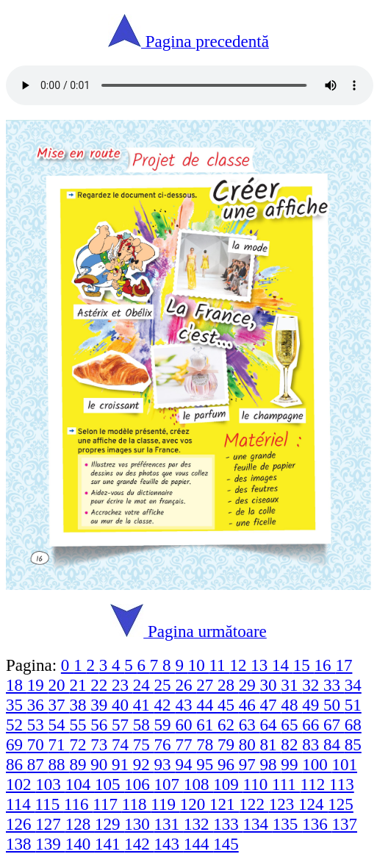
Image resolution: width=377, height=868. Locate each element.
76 (165, 744)
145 (226, 844)
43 (186, 705)
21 (80, 685)
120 (195, 804)
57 (122, 725)
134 (258, 824)
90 (101, 764)
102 (21, 784)
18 (17, 685)
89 (80, 764)
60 (186, 725)
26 (186, 685)
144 (198, 844)
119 (165, 804)
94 (186, 764)
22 (101, 685)
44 (207, 705)
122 (254, 804)
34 (353, 685)
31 (291, 685)
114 (20, 804)
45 (228, 705)
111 (286, 784)
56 (101, 725)
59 (165, 725)
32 (313, 685)
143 (169, 844)
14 (283, 665)
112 (315, 784)
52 (17, 725)
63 (249, 725)
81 (271, 744)
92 (144, 764)
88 (59, 764)
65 (291, 725)
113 (342, 784)
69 (17, 744)
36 (38, 705)
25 (165, 685)
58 (144, 725)
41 (144, 705)
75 (144, 744)
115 (49, 804)
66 (313, 725)
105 (109, 784)
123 (284, 804)
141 (109, 844)
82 (291, 744)
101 (344, 764)
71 (59, 744)
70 (38, 744)
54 (59, 725)
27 (207, 685)
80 (249, 744)
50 (334, 705)
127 (50, 824)
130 (139, 824)
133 (228, 824)
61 (207, 725)
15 (304, 665)
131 (169, 824)
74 (122, 744)
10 (199, 665)
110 (258, 784)
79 (228, 744)
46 (249, 705)
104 (80, 784)
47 (271, 705)
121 (224, 804)
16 (325, 665)
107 (169, 784)
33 (334, 685)
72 (80, 744)
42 (165, 705)
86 (17, 764)
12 (240, 665)
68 (353, 725)
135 (287, 824)
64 (271, 725)
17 (344, 665)
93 (165, 764)
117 (107, 804)
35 (17, 705)
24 (144, 685)
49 (313, 705)
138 (21, 844)
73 (101, 744)
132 (198, 824)
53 (38, 725)
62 (228, 725)
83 (313, 744)
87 (38, 764)
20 (59, 685)
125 (341, 804)
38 (80, 705)
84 (334, 744)
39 (101, 705)
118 (136, 804)
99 (291, 764)
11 (219, 665)
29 (249, 685)
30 (271, 685)
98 (271, 764)
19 (38, 685)
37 (59, 705)
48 (291, 705)
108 (198, 784)
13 (261, 665)
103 (50, 784)
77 (186, 744)
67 (334, 725)
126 (21, 824)
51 (353, 705)
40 (122, 705)
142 (139, 844)
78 (207, 744)
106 (139, 784)
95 (207, 764)
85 (353, 744)
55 (80, 725)
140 (80, 844)
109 (228, 784)
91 (122, 764)
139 (50, 844)
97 (249, 764)
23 (122, 685)
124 (313, 804)
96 (228, 764)
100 (317, 764)
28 (228, 685)
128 (80, 824)
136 (317, 824)
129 (109, 824)
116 (78, 804)
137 (344, 824)
